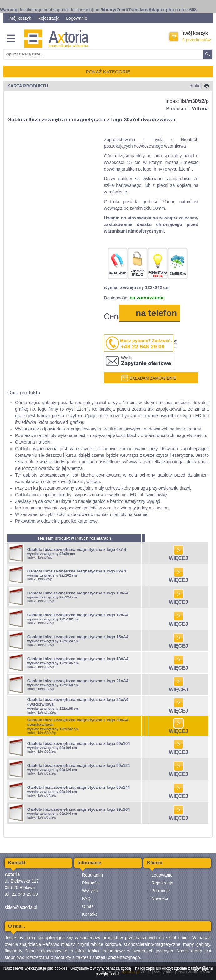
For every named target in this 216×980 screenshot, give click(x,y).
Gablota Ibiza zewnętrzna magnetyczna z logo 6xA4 (77, 549)
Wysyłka (90, 891)
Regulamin (92, 875)
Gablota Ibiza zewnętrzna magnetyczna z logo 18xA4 (78, 659)
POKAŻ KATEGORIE (108, 72)
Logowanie (77, 18)
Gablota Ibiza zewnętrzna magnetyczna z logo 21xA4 (78, 681)
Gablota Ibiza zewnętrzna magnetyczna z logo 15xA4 (78, 637)
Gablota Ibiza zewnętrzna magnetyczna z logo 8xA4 (77, 571)
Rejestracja (48, 18)
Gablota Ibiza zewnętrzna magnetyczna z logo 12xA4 (78, 615)
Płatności (91, 883)
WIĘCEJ (178, 556)
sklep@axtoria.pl (21, 907)
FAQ (86, 898)
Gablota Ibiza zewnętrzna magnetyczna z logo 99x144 (79, 787)
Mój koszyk (20, 18)
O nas (88, 906)
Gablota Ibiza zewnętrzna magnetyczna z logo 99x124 (79, 765)
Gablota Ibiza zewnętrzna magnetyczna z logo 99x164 (79, 809)
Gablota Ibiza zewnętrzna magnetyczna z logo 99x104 (79, 743)
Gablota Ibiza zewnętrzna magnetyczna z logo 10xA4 (78, 593)
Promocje (161, 891)
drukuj (199, 86)
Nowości (160, 898)
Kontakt (89, 914)
